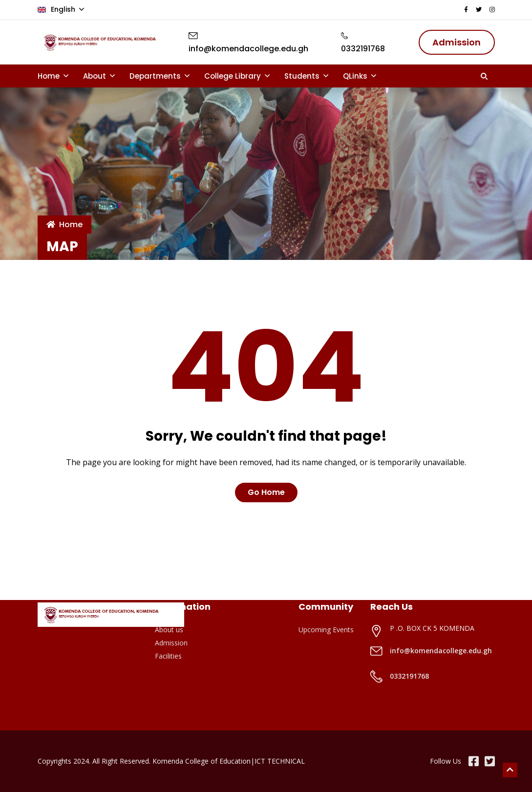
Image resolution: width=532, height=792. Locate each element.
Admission (171, 643)
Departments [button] (156, 76)
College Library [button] (234, 76)
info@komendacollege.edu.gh (441, 651)
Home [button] (50, 76)
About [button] (96, 76)
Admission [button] (457, 42)
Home (64, 225)
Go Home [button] (266, 492)
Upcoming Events (326, 630)
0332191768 (409, 676)
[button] (484, 76)
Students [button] (303, 76)
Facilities (168, 656)
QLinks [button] (356, 76)
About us (169, 630)
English (57, 9)
